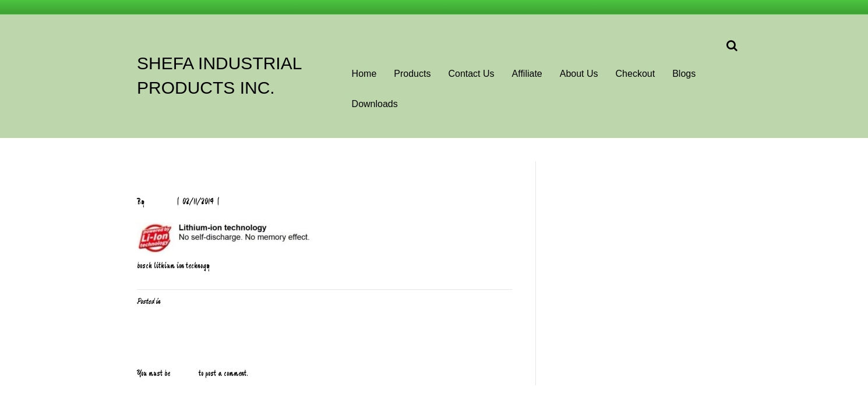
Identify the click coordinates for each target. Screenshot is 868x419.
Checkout (636, 74)
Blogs (684, 74)
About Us (579, 74)
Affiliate (527, 74)
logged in (184, 374)
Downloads (375, 104)
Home (364, 74)
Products (412, 74)
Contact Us (471, 74)
